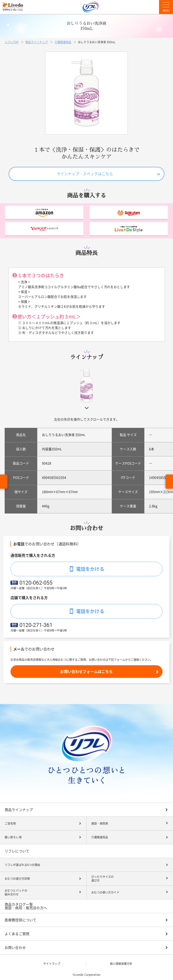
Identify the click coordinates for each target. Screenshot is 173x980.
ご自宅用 (10, 823)
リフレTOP (12, 42)
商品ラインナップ (37, 42)
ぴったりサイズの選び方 (103, 879)
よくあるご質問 (17, 934)
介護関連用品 (63, 42)
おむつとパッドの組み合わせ (16, 892)
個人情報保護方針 (121, 964)
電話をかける (90, 569)
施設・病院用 (100, 823)
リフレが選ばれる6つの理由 (22, 865)
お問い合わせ (15, 948)
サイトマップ (52, 964)
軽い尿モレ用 (13, 837)
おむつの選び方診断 (17, 879)
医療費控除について (20, 920)
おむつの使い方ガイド (105, 892)
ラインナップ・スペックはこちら (85, 174)
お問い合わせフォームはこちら (86, 672)
